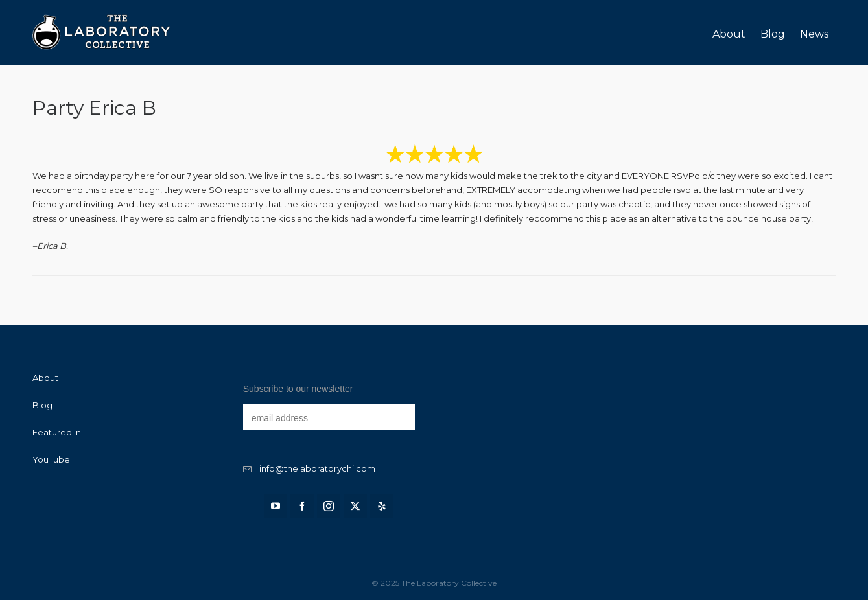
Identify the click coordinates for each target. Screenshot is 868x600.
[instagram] (329, 506)
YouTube (51, 459)
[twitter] (355, 506)
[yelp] (382, 506)
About (45, 378)
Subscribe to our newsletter (298, 389)
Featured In (57, 432)
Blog (42, 405)
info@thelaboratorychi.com (317, 468)
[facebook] (302, 506)
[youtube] (276, 506)
